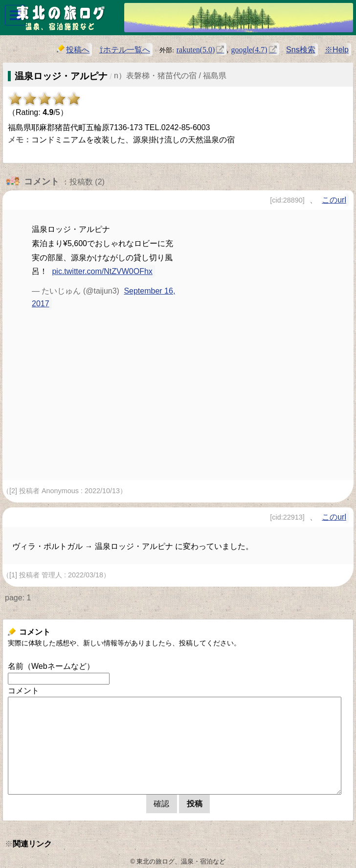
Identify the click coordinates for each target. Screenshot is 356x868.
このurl (334, 200)
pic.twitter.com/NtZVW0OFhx (102, 271)
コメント (23, 691)
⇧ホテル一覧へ (125, 50)
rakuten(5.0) (196, 49)
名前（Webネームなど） (51, 666)
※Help (337, 50)
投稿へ (73, 49)
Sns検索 (301, 50)
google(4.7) (249, 49)
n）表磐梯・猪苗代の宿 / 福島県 (170, 76)
